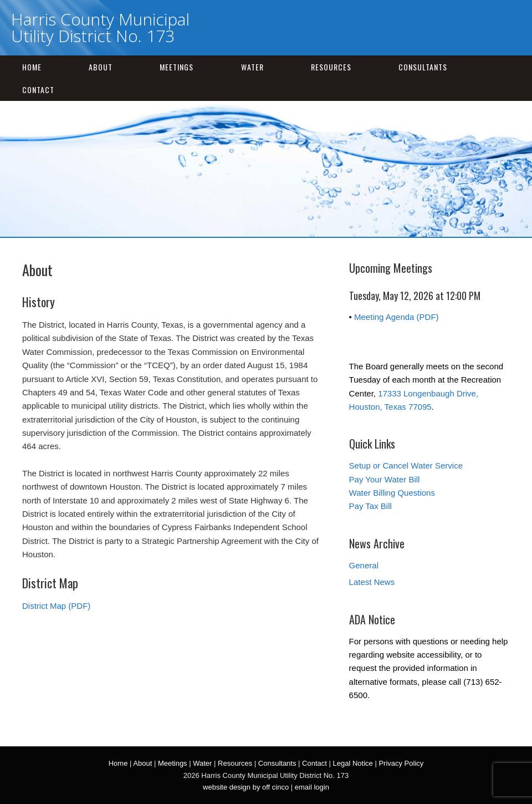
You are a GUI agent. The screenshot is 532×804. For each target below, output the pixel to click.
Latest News (372, 582)
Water (252, 67)
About (101, 67)
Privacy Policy (401, 763)
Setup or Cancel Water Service (406, 465)
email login (312, 787)
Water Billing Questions (392, 493)
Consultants (423, 67)
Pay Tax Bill (370, 506)
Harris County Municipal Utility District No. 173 (100, 27)
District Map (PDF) (56, 606)
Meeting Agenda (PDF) (397, 317)
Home (32, 67)
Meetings (177, 67)
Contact (38, 90)
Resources (331, 67)
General (364, 565)
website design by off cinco (246, 787)
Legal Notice (352, 763)
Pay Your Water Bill (385, 479)
